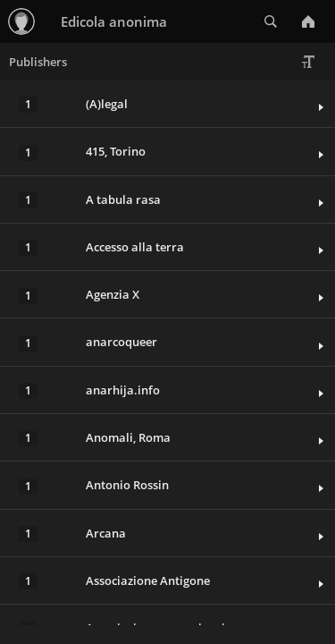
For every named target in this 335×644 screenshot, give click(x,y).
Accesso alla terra (135, 247)
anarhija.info (123, 390)
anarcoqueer (121, 342)
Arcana (106, 533)
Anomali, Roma (128, 437)
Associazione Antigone (148, 580)
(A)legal (107, 104)
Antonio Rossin (127, 485)
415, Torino (116, 151)
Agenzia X (113, 294)
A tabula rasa (123, 199)
